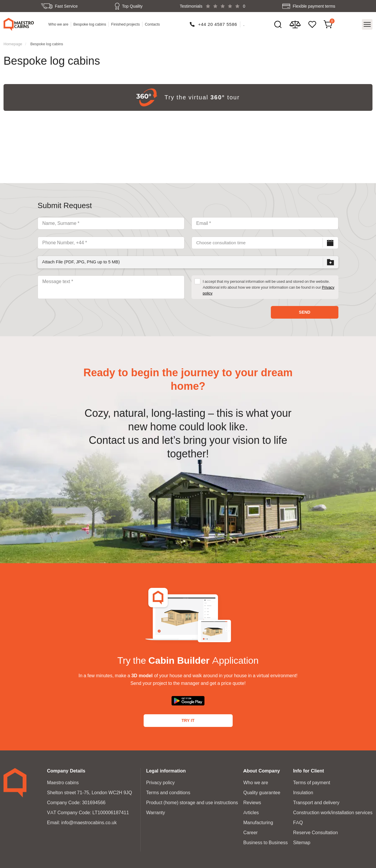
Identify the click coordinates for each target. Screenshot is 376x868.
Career (250, 831)
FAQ (298, 821)
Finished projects (126, 24)
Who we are (59, 24)
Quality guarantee (262, 791)
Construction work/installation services (333, 811)
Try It (188, 719)
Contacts (153, 24)
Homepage (13, 43)
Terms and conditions (168, 791)
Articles (251, 811)
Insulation (303, 791)
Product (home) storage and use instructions (192, 801)
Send (305, 311)
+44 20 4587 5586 (218, 24)
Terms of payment (312, 781)
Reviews (252, 801)
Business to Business (265, 841)
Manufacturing (258, 821)
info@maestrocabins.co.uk (89, 821)
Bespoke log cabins (90, 24)
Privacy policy (160, 781)
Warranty (155, 811)
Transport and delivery (316, 801)
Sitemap (302, 841)
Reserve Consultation (316, 831)
